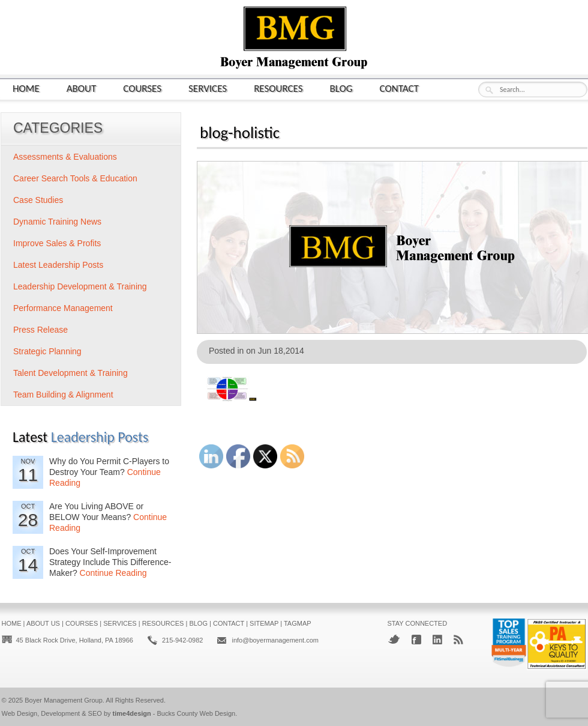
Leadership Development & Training (80, 286)
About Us (43, 623)
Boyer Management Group (64, 700)
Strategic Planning (47, 351)
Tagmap (298, 623)
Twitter (394, 639)
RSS (458, 640)
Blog (341, 88)
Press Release (40, 330)
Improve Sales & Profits (57, 243)
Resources (278, 88)
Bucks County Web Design (196, 713)
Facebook (416, 640)
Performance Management (63, 308)
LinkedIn (437, 640)
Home (26, 88)
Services (208, 88)
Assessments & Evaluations (65, 157)
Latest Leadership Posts (58, 265)
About (82, 88)
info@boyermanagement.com (275, 640)
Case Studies (38, 200)
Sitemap (264, 623)
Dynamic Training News (57, 222)
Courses (142, 88)
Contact (399, 88)
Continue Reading (113, 573)
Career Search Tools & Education (75, 178)
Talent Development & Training (70, 373)
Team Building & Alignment (63, 395)
